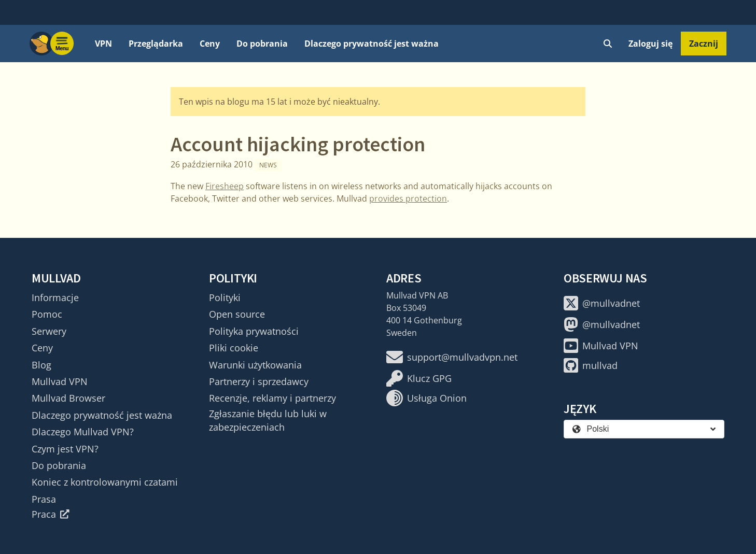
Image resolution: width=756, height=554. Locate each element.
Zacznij (704, 44)
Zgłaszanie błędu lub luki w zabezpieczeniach (268, 420)
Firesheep (225, 186)
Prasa (44, 499)
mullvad (591, 365)
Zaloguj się (650, 44)
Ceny (210, 44)
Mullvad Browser (68, 398)
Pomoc (47, 314)
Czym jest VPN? (65, 449)
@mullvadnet (602, 303)
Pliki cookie (234, 348)
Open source (237, 314)
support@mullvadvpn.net (452, 357)
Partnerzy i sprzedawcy (259, 381)
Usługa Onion (426, 398)
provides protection (408, 198)
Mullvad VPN (60, 381)
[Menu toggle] (62, 44)
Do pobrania (262, 44)
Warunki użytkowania (255, 365)
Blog (41, 365)
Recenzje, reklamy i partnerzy (272, 398)
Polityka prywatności (254, 331)
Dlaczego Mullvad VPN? (83, 432)
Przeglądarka (156, 44)
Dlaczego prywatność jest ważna (372, 44)
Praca (51, 514)
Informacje (55, 297)
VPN (103, 44)
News (268, 165)
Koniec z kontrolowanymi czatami (105, 482)
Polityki (225, 297)
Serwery (49, 331)
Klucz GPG (419, 378)
